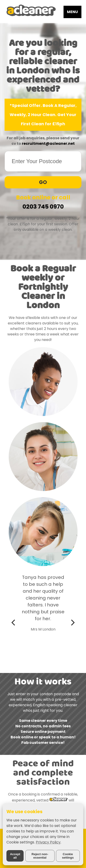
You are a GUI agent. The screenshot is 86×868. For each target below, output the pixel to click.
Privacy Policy (48, 842)
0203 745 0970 (43, 207)
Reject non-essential (40, 856)
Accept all (15, 856)
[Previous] (14, 622)
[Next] (72, 622)
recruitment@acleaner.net (48, 144)
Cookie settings (68, 856)
